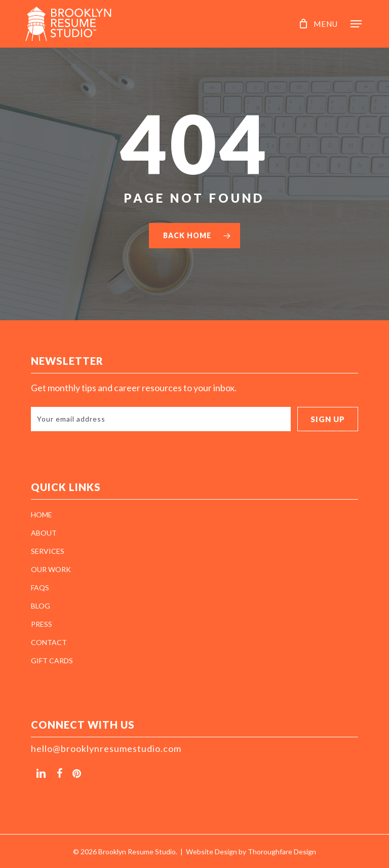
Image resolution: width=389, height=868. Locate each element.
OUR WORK (51, 569)
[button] (340, 23)
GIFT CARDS (52, 661)
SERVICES (48, 551)
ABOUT (44, 533)
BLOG (41, 606)
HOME (42, 515)
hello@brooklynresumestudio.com (106, 748)
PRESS (42, 624)
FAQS (40, 588)
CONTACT (49, 642)
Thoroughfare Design (282, 852)
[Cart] (301, 24)
